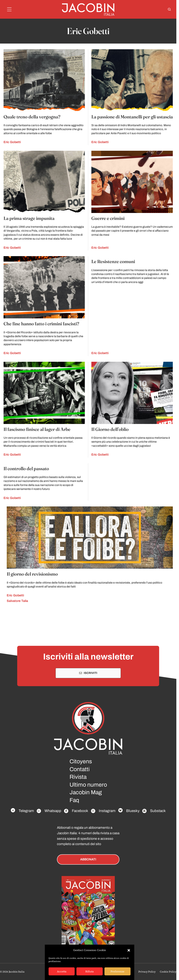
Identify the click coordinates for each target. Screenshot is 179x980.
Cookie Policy (168, 972)
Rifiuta (89, 971)
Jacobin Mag (86, 793)
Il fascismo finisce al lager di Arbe (37, 429)
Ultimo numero (88, 785)
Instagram (107, 811)
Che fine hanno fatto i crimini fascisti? (41, 324)
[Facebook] (13, 810)
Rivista (78, 777)
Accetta (62, 971)
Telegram (26, 811)
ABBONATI (88, 859)
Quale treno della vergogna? (32, 117)
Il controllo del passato (26, 469)
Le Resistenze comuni (113, 261)
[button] (129, 950)
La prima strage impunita (29, 218)
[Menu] (9, 9)
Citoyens (81, 762)
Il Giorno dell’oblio (110, 429)
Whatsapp (53, 811)
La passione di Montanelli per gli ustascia (132, 117)
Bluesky (133, 811)
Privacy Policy (147, 972)
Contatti (80, 770)
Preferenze (117, 971)
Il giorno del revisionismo (32, 574)
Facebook (80, 811)
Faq (74, 800)
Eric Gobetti (12, 142)
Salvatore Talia (17, 601)
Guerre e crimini (108, 218)
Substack (158, 811)
